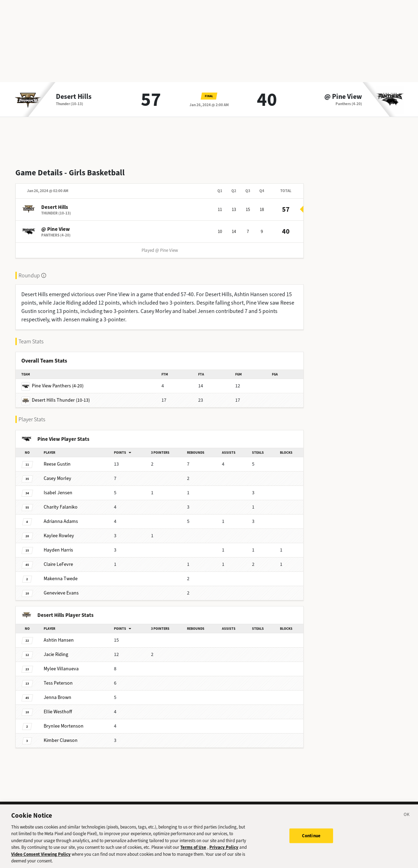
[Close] (407, 822)
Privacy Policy (224, 854)
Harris (58, 550)
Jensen (58, 493)
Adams (61, 521)
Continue (311, 842)
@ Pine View (343, 97)
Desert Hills (74, 97)
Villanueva (61, 669)
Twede (61, 579)
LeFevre (58, 564)
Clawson (61, 740)
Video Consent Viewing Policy (41, 860)
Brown (57, 697)
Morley (57, 478)
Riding (56, 654)
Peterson (58, 683)
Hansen (59, 640)
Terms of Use (193, 854)
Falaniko (61, 507)
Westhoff (58, 712)
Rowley (59, 536)
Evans (61, 593)
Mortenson (64, 726)
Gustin (57, 464)
